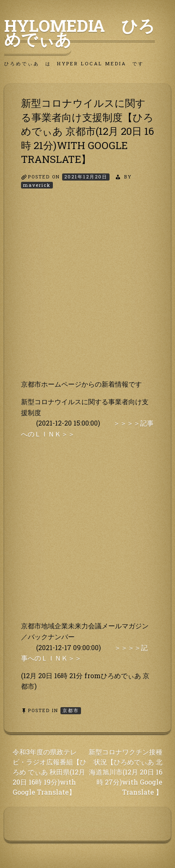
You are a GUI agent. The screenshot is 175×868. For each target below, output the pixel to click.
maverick (37, 185)
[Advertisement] (87, 291)
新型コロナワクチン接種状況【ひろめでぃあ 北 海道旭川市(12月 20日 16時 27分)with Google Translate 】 (125, 772)
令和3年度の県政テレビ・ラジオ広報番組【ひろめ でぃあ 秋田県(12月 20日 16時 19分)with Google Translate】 (50, 772)
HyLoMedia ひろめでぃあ (80, 32)
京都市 (71, 710)
